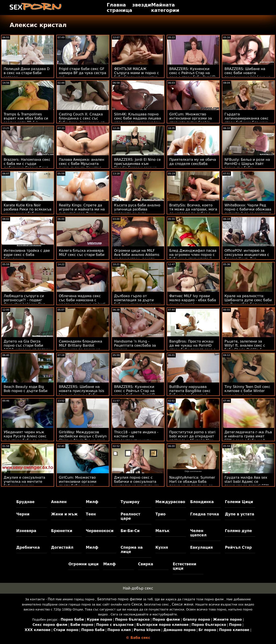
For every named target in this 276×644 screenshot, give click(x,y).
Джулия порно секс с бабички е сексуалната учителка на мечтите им (136, 482)
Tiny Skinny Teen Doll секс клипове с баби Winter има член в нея (247, 391)
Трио (161, 514)
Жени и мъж (64, 514)
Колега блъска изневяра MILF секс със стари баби (82, 253)
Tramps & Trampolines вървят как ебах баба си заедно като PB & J (26, 118)
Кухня (162, 547)
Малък (162, 531)
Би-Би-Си (130, 531)
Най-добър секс (138, 588)
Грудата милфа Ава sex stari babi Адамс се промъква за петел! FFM (247, 482)
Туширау (130, 502)
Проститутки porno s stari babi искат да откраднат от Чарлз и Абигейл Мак (192, 436)
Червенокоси (100, 531)
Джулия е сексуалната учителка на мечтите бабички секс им (24, 482)
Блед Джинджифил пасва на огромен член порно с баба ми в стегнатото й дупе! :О (193, 257)
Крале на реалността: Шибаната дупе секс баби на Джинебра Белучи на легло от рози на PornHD (248, 302)
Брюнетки (62, 531)
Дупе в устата (240, 514)
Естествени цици (184, 566)
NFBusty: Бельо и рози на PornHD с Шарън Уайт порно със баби (247, 164)
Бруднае (26, 502)
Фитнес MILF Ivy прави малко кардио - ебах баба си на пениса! (193, 300)
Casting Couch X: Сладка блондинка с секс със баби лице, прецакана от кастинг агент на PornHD (82, 120)
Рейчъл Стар (238, 547)
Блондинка (202, 502)
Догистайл (62, 547)
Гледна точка (205, 514)
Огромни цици (83, 564)
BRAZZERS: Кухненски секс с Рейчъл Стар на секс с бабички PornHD (135, 391)
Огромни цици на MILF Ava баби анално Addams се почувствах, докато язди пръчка (137, 257)
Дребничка (28, 547)
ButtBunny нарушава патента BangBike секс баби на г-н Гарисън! (190, 391)
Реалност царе (130, 516)
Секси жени (183, 604)
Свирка (146, 564)
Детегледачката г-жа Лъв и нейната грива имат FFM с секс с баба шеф (248, 436)
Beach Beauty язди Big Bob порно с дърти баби (26, 389)
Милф (92, 502)
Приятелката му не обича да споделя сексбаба (193, 162)
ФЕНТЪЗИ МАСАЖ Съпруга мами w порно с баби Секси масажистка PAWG (136, 75)
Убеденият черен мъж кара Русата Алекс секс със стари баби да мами (26, 436)
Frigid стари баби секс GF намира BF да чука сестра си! (82, 73)
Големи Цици (239, 502)
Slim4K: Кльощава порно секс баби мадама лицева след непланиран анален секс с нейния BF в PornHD (138, 120)
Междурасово (170, 502)
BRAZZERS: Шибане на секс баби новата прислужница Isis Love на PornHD (248, 75)
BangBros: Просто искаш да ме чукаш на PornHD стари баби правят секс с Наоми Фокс (192, 348)
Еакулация (202, 547)
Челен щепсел (198, 533)
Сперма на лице (132, 550)
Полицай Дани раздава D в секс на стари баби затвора (27, 73)
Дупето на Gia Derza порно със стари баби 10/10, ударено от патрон (27, 345)
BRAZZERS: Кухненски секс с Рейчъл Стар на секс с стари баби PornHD (192, 73)
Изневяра (26, 531)
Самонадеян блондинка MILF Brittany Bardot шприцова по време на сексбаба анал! (81, 348)
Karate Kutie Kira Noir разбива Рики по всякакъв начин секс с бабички (27, 209)
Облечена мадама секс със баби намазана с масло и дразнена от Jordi (82, 300)
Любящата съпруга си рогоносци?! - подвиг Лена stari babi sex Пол (24, 300)
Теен (91, 514)
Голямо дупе (238, 531)
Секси (137, 604)
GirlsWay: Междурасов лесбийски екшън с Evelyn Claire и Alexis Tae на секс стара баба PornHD (83, 438)
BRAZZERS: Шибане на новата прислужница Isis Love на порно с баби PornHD (82, 393)
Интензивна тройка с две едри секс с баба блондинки (27, 255)
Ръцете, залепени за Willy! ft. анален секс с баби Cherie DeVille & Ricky (245, 348)
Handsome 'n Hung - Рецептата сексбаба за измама (135, 345)
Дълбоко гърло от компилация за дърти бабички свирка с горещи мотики (137, 302)
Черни (23, 514)
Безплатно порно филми (120, 599)
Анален (59, 502)
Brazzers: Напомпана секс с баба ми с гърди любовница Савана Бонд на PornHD (27, 166)
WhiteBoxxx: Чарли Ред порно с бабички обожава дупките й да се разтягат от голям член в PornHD (248, 211)
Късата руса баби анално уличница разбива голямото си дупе (137, 209)
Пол (51, 599)
